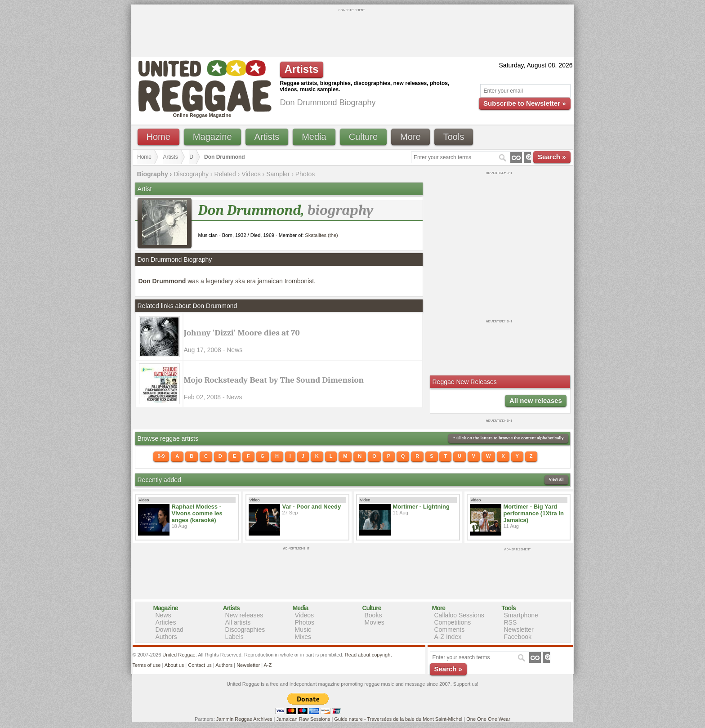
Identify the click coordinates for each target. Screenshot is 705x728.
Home (158, 137)
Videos (251, 174)
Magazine (212, 137)
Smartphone (521, 615)
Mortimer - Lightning (421, 507)
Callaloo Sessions (459, 615)
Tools (454, 137)
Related (225, 174)
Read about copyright (368, 655)
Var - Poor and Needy (312, 507)
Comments (450, 630)
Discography (191, 174)
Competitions (453, 622)
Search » (552, 157)
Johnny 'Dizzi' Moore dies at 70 (242, 333)
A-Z (268, 665)
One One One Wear (488, 719)
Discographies (245, 630)
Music (303, 630)
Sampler (278, 174)
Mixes (303, 637)
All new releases (536, 400)
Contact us (200, 665)
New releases (244, 615)
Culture (363, 137)
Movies (375, 622)
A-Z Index (448, 637)
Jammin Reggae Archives (244, 719)
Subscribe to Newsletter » (524, 103)
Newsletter (519, 630)
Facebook (518, 637)
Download (170, 630)
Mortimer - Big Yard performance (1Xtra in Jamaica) (534, 513)
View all (556, 479)
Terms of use (147, 665)
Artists (267, 137)
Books (373, 615)
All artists (238, 622)
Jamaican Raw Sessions (303, 719)
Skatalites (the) (321, 235)
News (163, 615)
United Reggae (179, 655)
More (411, 137)
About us (174, 665)
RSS (511, 622)
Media (314, 137)
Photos (305, 174)
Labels (234, 637)
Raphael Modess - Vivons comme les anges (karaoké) (197, 513)
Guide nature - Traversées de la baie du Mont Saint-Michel (398, 719)
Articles (166, 622)
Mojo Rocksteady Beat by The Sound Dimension (274, 380)
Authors (166, 637)
